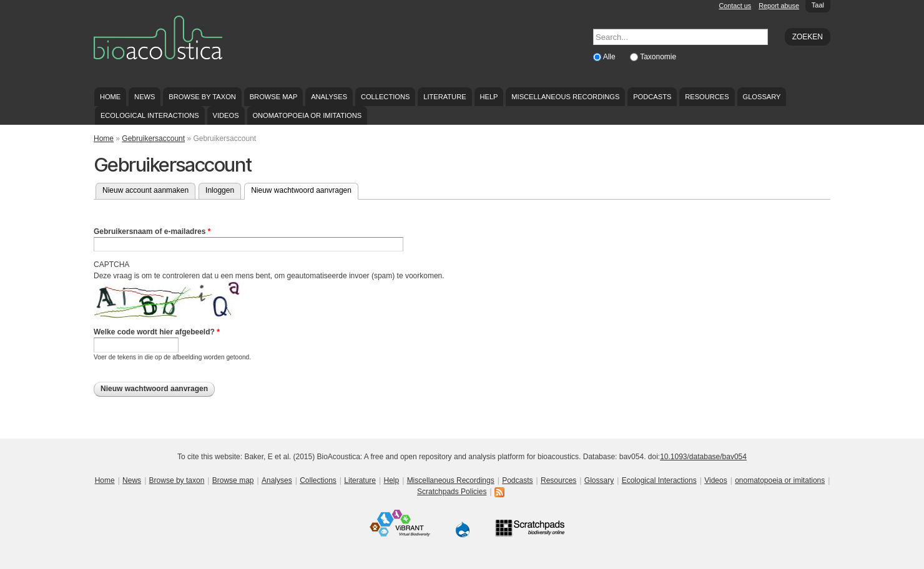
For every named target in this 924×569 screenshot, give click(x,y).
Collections (386, 97)
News (145, 97)
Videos (226, 115)
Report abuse (779, 6)
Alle (610, 57)
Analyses (329, 97)
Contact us (735, 6)
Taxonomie (658, 57)
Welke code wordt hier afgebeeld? (157, 332)
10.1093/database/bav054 (703, 457)
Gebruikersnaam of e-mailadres (152, 231)
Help (489, 97)
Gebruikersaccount (153, 139)
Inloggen (220, 190)
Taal (818, 5)
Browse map (274, 97)
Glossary (762, 97)
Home (110, 97)
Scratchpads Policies (452, 492)
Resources (707, 97)
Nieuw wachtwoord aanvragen (305, 189)
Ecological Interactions (150, 115)
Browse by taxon (202, 97)
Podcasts (652, 97)
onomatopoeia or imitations (307, 115)
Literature (445, 97)
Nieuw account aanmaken (145, 190)
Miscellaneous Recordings (565, 97)
